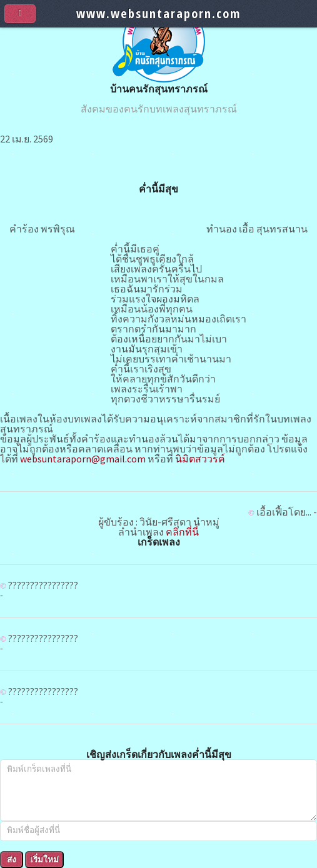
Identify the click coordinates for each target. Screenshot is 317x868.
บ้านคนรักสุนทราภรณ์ (159, 89)
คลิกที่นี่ (182, 532)
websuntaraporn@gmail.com (83, 459)
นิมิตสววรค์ (200, 459)
